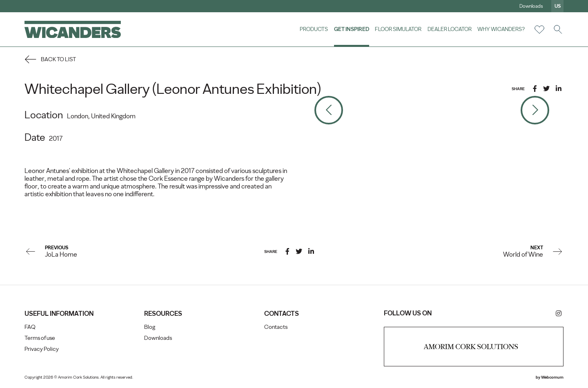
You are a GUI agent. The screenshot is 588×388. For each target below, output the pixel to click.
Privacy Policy (42, 349)
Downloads (531, 6)
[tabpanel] (432, 110)
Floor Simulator (398, 29)
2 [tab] (416, 88)
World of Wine (523, 254)
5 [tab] (467, 88)
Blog (150, 327)
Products (314, 29)
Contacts (276, 327)
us (558, 6)
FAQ (30, 327)
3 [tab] (434, 88)
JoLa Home (61, 254)
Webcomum (552, 377)
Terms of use (40, 338)
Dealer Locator (450, 29)
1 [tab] (397, 88)
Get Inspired (352, 29)
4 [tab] (450, 88)
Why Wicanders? (501, 29)
